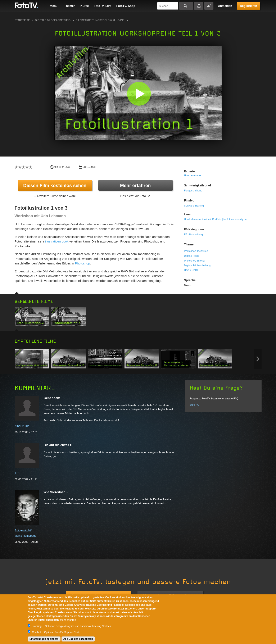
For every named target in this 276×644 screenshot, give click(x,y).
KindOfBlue (22, 426)
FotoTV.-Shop (126, 6)
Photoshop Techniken (196, 251)
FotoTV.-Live (103, 6)
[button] (139, 94)
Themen (70, 6)
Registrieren (249, 6)
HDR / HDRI (191, 270)
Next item (258, 359)
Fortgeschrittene (193, 191)
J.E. (17, 473)
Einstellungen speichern (44, 639)
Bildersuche (199, 6)
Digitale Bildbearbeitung (53, 20)
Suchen (186, 6)
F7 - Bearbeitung (193, 235)
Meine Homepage (26, 536)
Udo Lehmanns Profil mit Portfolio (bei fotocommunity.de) (216, 219)
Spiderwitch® (23, 530)
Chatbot (36, 632)
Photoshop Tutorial (195, 261)
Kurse (85, 6)
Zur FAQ (194, 405)
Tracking (37, 626)
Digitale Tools (192, 256)
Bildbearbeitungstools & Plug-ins (100, 20)
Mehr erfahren (135, 185)
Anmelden (225, 6)
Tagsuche (209, 6)
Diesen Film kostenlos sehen (55, 185)
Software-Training (194, 206)
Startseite (22, 20)
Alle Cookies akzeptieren (78, 639)
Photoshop (82, 263)
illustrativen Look (57, 241)
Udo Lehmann (193, 176)
